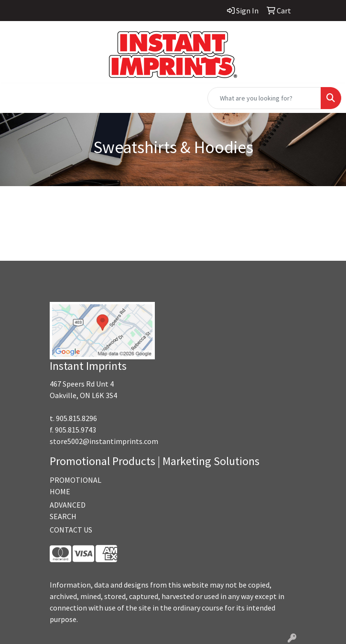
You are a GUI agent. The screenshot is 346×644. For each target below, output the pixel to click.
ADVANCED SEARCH (68, 511)
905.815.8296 (76, 418)
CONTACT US (71, 530)
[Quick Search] (264, 98)
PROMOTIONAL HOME (76, 486)
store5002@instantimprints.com (104, 441)
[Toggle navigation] (15, 98)
